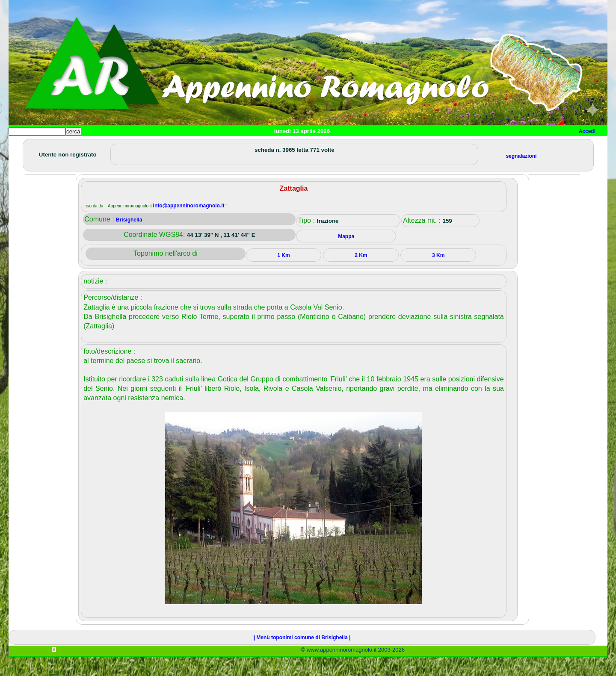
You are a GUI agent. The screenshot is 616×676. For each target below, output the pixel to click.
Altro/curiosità (240, 146)
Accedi (587, 131)
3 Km (438, 275)
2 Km (361, 275)
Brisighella (129, 239)
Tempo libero (182, 146)
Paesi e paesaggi (67, 146)
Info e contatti (329, 146)
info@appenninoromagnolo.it (190, 225)
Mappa (286, 146)
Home (23, 146)
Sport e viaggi (126, 146)
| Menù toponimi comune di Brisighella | (302, 657)
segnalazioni (521, 175)
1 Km (283, 275)
